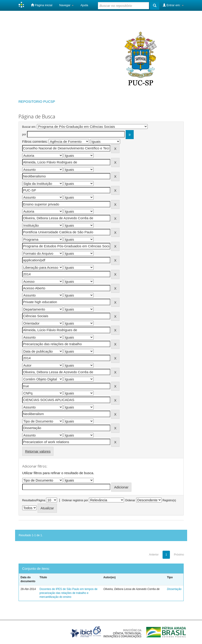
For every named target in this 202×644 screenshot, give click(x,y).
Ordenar (130, 500)
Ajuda (84, 5)
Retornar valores (38, 451)
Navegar (66, 5)
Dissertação (174, 589)
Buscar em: (29, 127)
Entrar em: (173, 5)
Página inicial (42, 5)
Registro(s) (169, 500)
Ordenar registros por (75, 500)
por (24, 134)
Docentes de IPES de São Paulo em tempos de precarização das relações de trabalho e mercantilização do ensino (68, 593)
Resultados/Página (34, 500)
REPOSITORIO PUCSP (37, 101)
